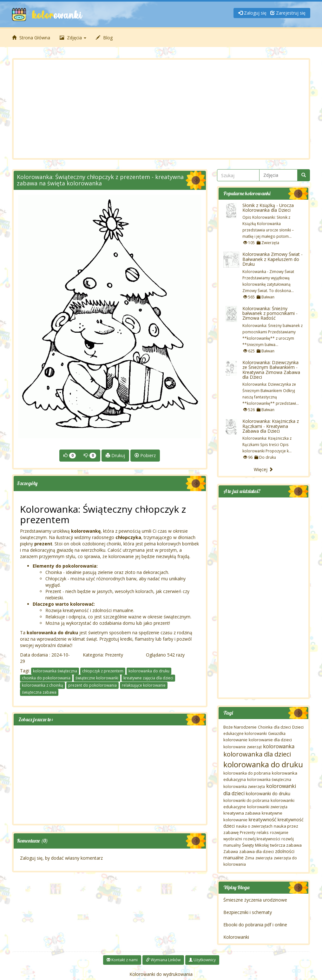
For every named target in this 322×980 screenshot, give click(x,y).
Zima (250, 858)
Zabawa (231, 852)
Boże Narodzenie (240, 727)
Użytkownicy (202, 960)
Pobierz (145, 455)
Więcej (263, 469)
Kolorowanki (236, 937)
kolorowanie (235, 740)
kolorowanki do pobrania (246, 800)
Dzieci (298, 727)
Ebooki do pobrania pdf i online (255, 925)
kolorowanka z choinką (43, 685)
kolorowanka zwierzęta (244, 787)
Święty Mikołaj (255, 845)
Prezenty (114, 655)
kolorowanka (279, 746)
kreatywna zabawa (242, 813)
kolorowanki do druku (268, 793)
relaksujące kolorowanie (144, 685)
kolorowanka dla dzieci (257, 754)
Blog (104, 38)
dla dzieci (282, 727)
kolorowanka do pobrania (247, 773)
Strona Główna (31, 38)
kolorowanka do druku (149, 671)
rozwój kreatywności (262, 839)
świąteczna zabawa (39, 692)
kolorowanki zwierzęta (267, 807)
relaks (263, 832)
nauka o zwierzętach (254, 826)
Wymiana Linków (163, 960)
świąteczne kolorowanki (97, 678)
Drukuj (115, 455)
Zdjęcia (73, 38)
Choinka (265, 727)
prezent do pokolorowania (92, 685)
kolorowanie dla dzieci (270, 740)
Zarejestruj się (288, 13)
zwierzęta (264, 858)
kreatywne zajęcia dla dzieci (148, 678)
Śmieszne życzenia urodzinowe (255, 900)
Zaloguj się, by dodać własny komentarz (61, 858)
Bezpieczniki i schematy (248, 912)
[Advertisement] (161, 109)
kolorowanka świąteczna (55, 671)
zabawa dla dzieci (256, 851)
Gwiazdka (277, 733)
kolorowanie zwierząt (243, 747)
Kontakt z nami (122, 960)
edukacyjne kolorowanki (245, 733)
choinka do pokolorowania (46, 678)
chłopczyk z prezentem (103, 671)
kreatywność (263, 819)
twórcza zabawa (286, 845)
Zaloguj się (252, 13)
